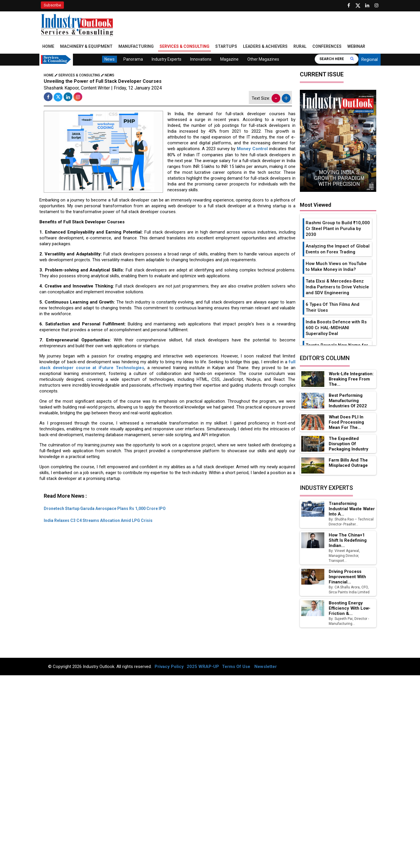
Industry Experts (167, 59)
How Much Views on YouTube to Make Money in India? (336, 267)
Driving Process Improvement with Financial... (347, 577)
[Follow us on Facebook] (349, 6)
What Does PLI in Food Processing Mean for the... (352, 422)
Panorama (133, 59)
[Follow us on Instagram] (377, 6)
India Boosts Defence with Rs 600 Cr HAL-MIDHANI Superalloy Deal (336, 328)
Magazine (229, 59)
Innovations (201, 59)
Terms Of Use (236, 667)
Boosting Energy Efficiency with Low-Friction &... (349, 609)
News (110, 59)
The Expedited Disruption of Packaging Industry (349, 444)
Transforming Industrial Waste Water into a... (345, 509)
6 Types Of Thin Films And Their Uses (332, 308)
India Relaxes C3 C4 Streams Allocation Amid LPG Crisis (98, 521)
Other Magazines (263, 59)
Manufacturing (136, 47)
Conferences (327, 47)
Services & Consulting (184, 47)
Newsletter (266, 667)
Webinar (356, 47)
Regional (370, 60)
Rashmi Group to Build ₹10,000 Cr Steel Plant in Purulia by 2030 (338, 229)
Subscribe (52, 5)
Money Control (252, 149)
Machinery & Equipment (86, 47)
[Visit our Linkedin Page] (367, 6)
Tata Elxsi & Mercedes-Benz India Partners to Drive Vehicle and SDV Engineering (337, 287)
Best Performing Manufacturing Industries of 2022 (348, 401)
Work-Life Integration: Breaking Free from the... (351, 379)
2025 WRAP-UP (203, 667)
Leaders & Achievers (265, 47)
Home (48, 47)
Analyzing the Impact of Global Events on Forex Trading (338, 249)
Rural (300, 47)
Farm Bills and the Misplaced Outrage (349, 463)
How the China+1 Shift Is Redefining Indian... (348, 541)
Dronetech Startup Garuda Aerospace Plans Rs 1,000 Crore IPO (105, 508)
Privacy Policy (169, 667)
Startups (226, 47)
